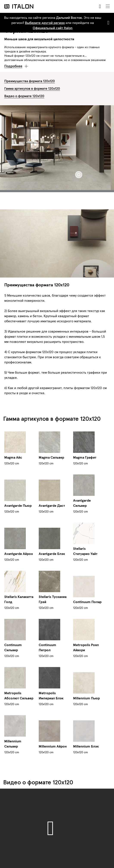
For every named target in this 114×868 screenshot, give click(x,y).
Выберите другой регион (45, 23)
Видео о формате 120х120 (24, 96)
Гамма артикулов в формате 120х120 (32, 88)
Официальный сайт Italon (53, 28)
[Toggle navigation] (108, 6)
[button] (16, 65)
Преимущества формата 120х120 (30, 81)
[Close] (107, 23)
